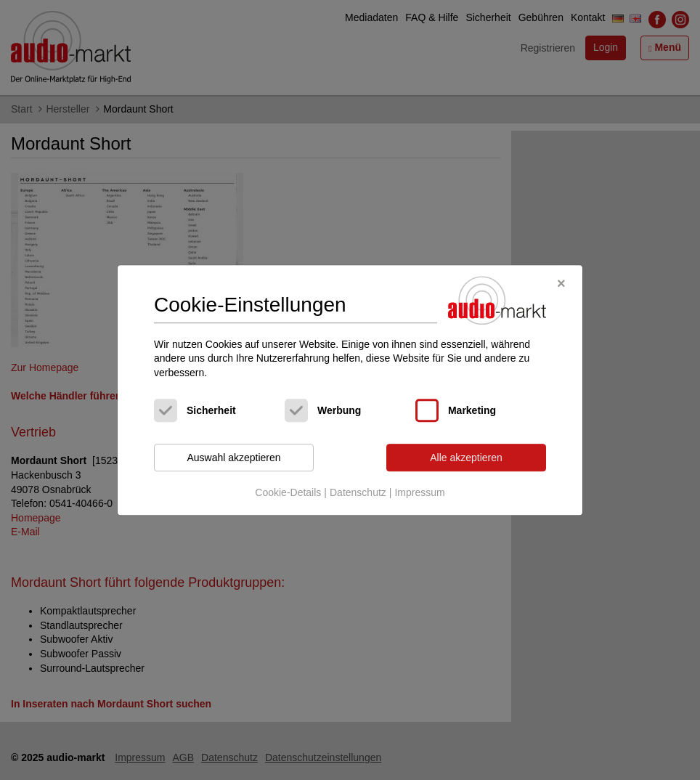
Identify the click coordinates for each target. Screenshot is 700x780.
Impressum (419, 492)
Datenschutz (358, 492)
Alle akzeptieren (466, 458)
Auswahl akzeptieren (233, 458)
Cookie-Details (288, 492)
